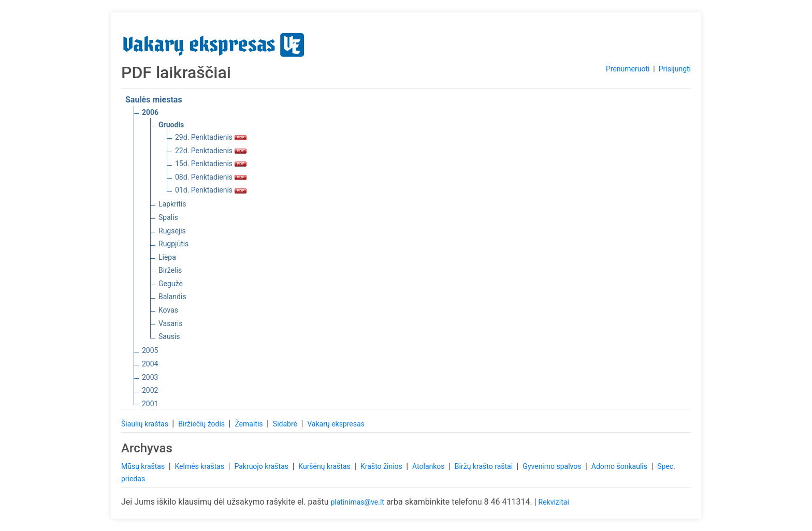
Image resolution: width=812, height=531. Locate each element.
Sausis (169, 336)
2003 (150, 377)
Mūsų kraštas (144, 466)
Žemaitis (250, 424)
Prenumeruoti (628, 69)
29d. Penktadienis (211, 137)
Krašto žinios (382, 466)
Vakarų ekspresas (336, 424)
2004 (150, 364)
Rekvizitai (554, 502)
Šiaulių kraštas (146, 424)
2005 (150, 350)
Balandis (172, 297)
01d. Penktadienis (211, 190)
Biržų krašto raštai (485, 466)
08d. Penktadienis (211, 177)
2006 (150, 112)
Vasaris (170, 323)
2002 (150, 390)
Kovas (168, 310)
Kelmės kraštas (200, 466)
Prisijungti (675, 69)
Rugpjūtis (173, 244)
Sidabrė (286, 424)
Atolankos (429, 466)
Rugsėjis (172, 231)
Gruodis (171, 125)
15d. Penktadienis (211, 164)
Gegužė (171, 284)
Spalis (168, 217)
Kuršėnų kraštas (325, 466)
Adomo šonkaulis (620, 466)
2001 (150, 404)
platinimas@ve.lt (357, 502)
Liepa (167, 257)
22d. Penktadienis (211, 151)
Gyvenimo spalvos (553, 466)
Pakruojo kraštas (262, 466)
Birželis (170, 270)
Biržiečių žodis (202, 424)
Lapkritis (172, 204)
